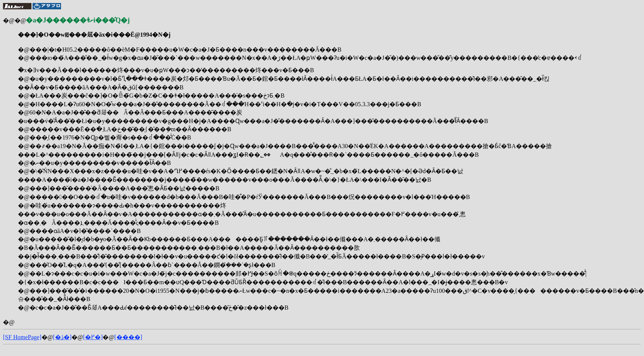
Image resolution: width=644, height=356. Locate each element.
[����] (128, 337)
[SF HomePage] (22, 337)
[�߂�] (93, 337)
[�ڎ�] (62, 337)
